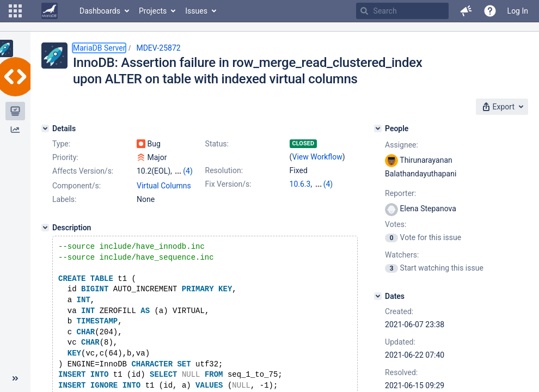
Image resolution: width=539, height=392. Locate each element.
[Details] (45, 128)
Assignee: (402, 145)
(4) (188, 171)
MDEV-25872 (158, 48)
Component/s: (76, 186)
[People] (378, 128)
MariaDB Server (99, 48)
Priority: (65, 157)
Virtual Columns (164, 186)
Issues (196, 11)
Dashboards (100, 11)
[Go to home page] (50, 11)
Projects (153, 11)
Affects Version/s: (83, 171)
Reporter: (400, 193)
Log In (518, 11)
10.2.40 (327, 184)
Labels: (64, 199)
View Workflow (317, 157)
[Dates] (378, 296)
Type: (61, 144)
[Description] (45, 228)
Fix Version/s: (228, 184)
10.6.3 (300, 184)
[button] (15, 11)
